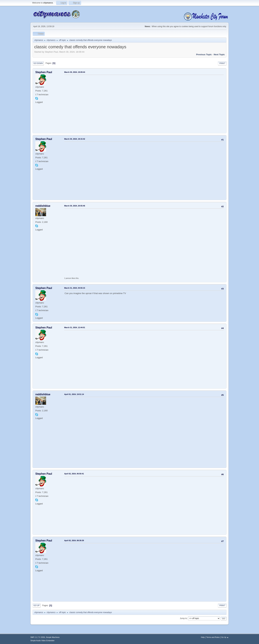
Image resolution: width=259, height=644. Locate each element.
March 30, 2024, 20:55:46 (75, 206)
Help (203, 637)
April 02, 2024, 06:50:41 (74, 474)
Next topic (219, 54)
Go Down (38, 63)
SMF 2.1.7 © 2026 (38, 637)
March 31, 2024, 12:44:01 (75, 327)
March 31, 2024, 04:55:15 (75, 288)
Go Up (37, 605)
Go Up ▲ (225, 637)
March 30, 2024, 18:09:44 (75, 72)
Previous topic (204, 54)
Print (222, 63)
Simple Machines (53, 637)
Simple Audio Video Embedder (42, 641)
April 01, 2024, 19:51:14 (74, 394)
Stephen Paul (44, 72)
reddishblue (43, 206)
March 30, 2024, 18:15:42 (75, 139)
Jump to (183, 618)
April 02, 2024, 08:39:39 (74, 540)
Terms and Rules (213, 637)
